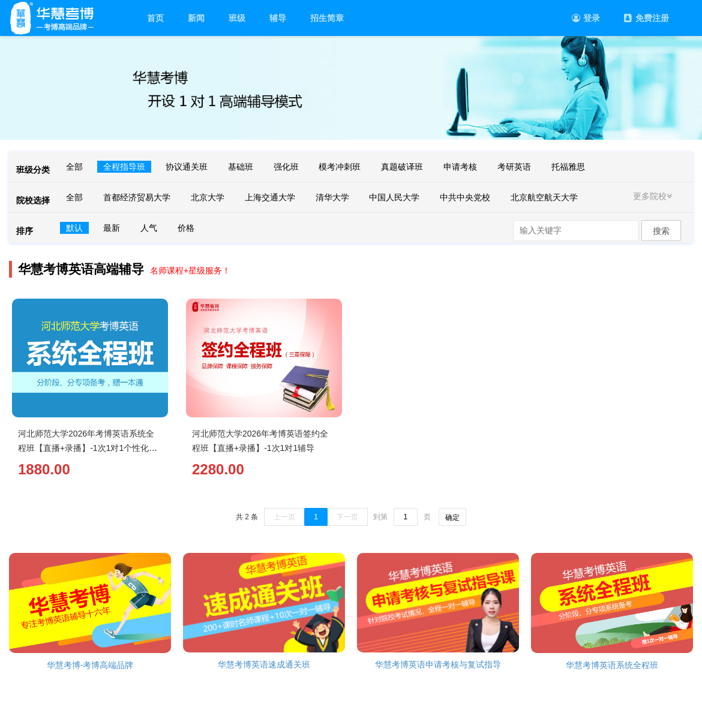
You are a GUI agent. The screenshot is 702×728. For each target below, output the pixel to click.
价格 (186, 228)
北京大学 (208, 197)
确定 (452, 518)
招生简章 (327, 18)
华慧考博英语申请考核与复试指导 (438, 664)
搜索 (661, 231)
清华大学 (332, 197)
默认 (74, 228)
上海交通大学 (270, 197)
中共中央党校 (465, 197)
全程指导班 (124, 167)
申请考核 (460, 167)
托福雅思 (568, 167)
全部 (74, 167)
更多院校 (654, 196)
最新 (112, 228)
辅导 (278, 18)
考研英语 (514, 167)
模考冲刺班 (340, 167)
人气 (149, 228)
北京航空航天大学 (544, 197)
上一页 (284, 517)
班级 (237, 18)
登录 (586, 18)
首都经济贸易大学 (137, 197)
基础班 (241, 167)
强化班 (286, 167)
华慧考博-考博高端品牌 (90, 665)
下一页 (347, 517)
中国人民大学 (394, 197)
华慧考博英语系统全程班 (612, 665)
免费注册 (646, 18)
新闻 (196, 18)
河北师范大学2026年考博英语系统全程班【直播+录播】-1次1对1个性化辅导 (88, 448)
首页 (155, 18)
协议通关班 (187, 167)
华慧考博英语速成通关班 (264, 664)
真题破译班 (402, 167)
